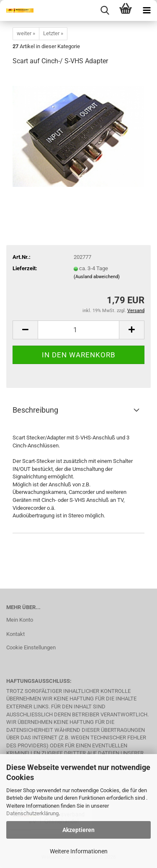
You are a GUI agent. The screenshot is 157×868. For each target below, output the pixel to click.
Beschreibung (35, 410)
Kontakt (15, 634)
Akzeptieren (78, 830)
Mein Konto (20, 620)
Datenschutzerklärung (32, 813)
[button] (25, 330)
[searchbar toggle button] (105, 10)
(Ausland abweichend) (97, 277)
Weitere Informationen (79, 851)
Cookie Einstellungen (31, 647)
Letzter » (53, 33)
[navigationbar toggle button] (147, 10)
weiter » (26, 33)
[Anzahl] (78, 330)
